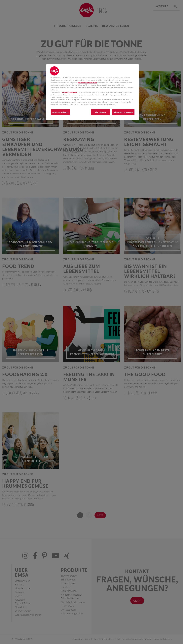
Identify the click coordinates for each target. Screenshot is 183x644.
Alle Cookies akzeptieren (123, 112)
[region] (92, 92)
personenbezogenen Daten (87, 83)
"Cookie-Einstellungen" (70, 92)
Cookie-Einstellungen (60, 112)
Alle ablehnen (100, 112)
